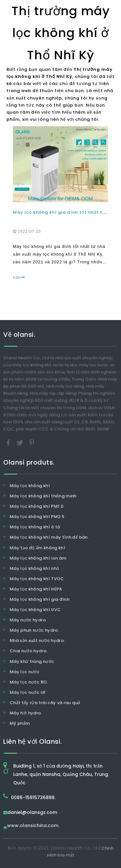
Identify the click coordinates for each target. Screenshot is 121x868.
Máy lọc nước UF (28, 692)
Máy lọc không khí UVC (35, 610)
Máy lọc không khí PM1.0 (37, 506)
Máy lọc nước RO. (29, 682)
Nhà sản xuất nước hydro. (37, 641)
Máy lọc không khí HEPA (36, 589)
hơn (19, 277)
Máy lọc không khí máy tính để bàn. (49, 537)
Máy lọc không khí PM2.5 (37, 517)
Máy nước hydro (28, 620)
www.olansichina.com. (33, 826)
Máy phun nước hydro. (34, 630)
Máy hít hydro (25, 713)
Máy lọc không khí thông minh (43, 496)
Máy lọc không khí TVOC (37, 579)
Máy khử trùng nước (32, 661)
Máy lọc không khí (30, 486)
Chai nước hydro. (29, 651)
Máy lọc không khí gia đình (40, 599)
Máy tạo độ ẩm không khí (37, 548)
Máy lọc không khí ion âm (38, 558)
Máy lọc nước (25, 672)
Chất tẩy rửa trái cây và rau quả (45, 703)
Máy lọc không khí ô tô (35, 527)
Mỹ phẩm (20, 723)
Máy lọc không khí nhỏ (34, 568)
